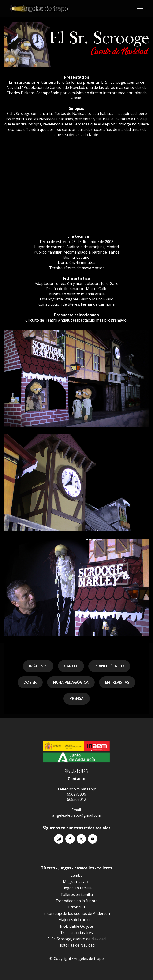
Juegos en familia (76, 888)
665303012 (76, 799)
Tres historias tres (76, 933)
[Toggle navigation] (140, 8)
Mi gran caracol (77, 882)
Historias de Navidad (76, 945)
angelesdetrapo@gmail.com (77, 815)
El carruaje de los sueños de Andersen (77, 913)
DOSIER (30, 682)
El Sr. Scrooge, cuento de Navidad (76, 939)
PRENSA (77, 698)
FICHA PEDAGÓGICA (71, 682)
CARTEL (71, 666)
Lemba (76, 875)
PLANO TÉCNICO (109, 666)
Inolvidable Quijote (76, 926)
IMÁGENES (38, 666)
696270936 (76, 794)
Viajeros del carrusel (77, 920)
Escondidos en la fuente (77, 901)
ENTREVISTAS (117, 682)
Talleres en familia (77, 894)
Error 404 (76, 907)
